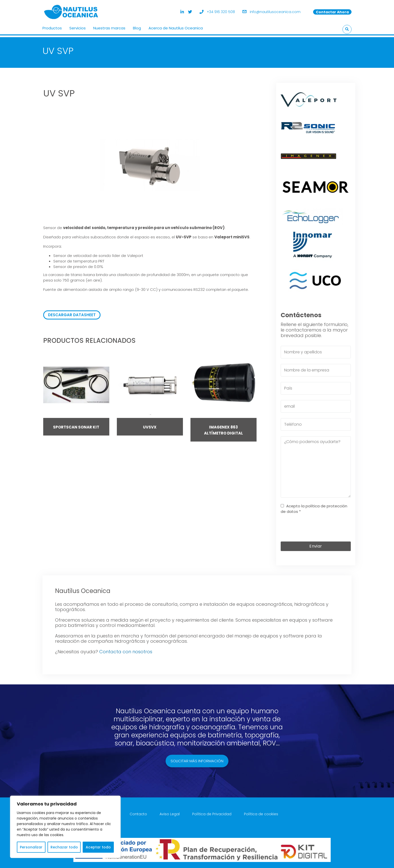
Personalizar (31, 847)
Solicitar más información (197, 758)
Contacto (138, 811)
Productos (52, 26)
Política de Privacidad (212, 811)
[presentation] (319, 526)
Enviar (316, 543)
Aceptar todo (98, 847)
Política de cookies (261, 811)
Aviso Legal (170, 811)
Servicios (78, 26)
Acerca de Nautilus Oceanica (176, 26)
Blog (137, 26)
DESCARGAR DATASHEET (72, 312)
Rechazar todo (64, 847)
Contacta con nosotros (126, 649)
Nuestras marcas (109, 26)
